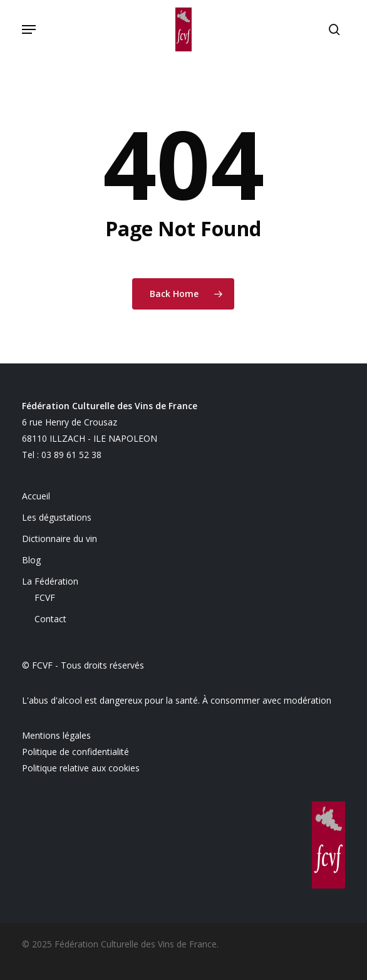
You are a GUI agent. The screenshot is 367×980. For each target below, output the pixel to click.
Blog (31, 560)
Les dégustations (57, 517)
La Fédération (50, 581)
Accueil (36, 496)
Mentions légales (56, 735)
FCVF (45, 597)
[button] (29, 29)
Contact (50, 619)
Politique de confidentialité (75, 752)
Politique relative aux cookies (81, 768)
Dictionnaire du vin (59, 539)
